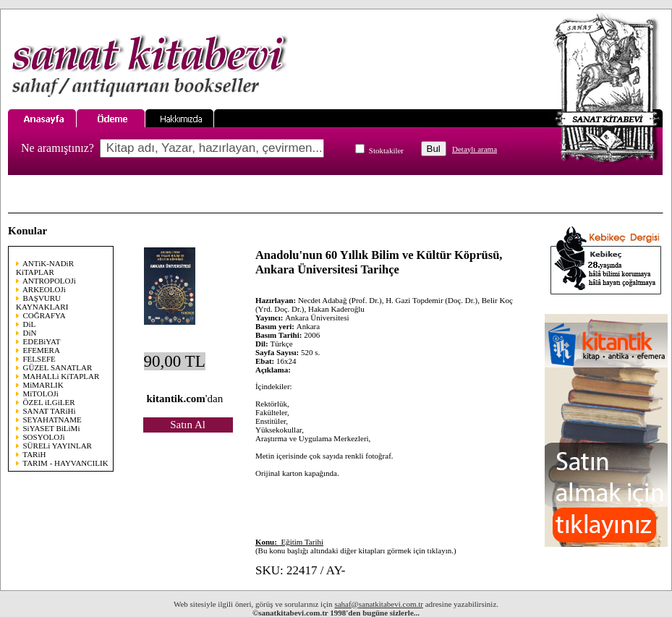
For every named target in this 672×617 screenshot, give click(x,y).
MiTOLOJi (41, 393)
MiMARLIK (43, 385)
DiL (30, 324)
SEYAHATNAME (52, 420)
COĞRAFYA (44, 315)
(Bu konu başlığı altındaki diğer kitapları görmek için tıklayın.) (356, 546)
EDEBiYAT (42, 341)
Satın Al (188, 425)
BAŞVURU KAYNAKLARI (42, 302)
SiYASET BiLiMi (52, 428)
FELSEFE (39, 359)
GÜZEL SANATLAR (58, 367)
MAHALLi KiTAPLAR (61, 376)
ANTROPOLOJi (49, 281)
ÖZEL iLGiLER (49, 402)
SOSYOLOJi (44, 437)
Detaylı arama (475, 149)
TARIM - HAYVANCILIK (65, 463)
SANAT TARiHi (50, 411)
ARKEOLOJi (44, 289)
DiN (30, 333)
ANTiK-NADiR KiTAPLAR (45, 268)
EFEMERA (42, 350)
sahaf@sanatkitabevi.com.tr (379, 604)
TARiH (34, 454)
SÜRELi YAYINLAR (58, 446)
